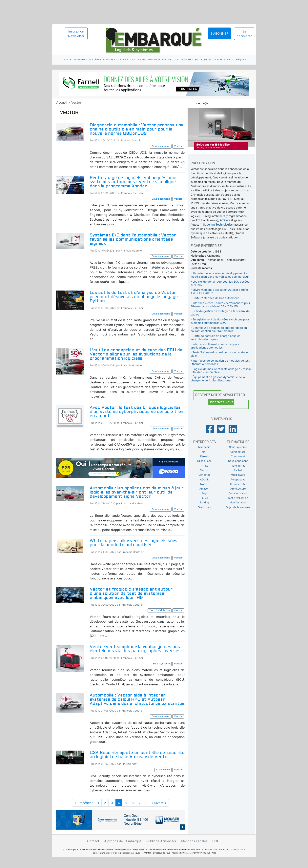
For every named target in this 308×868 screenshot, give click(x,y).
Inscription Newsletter (76, 34)
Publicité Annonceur (161, 841)
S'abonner (219, 33)
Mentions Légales (194, 841)
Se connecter (244, 34)
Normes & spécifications (119, 60)
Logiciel (67, 60)
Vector (76, 102)
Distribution (171, 60)
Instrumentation (149, 60)
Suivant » (159, 803)
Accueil (62, 102)
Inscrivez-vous (222, 402)
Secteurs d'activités (209, 60)
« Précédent (84, 803)
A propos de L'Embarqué (123, 841)
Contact (93, 841)
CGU (216, 841)
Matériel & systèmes (88, 60)
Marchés (187, 60)
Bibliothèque (236, 60)
